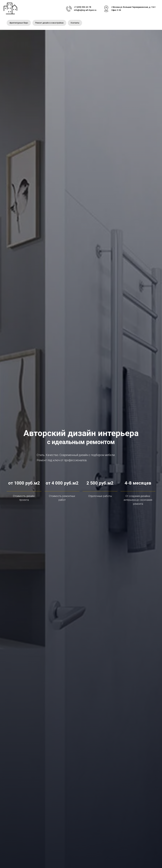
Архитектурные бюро (19, 23)
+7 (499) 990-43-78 (83, 7)
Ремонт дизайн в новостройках (50, 23)
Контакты (76, 23)
